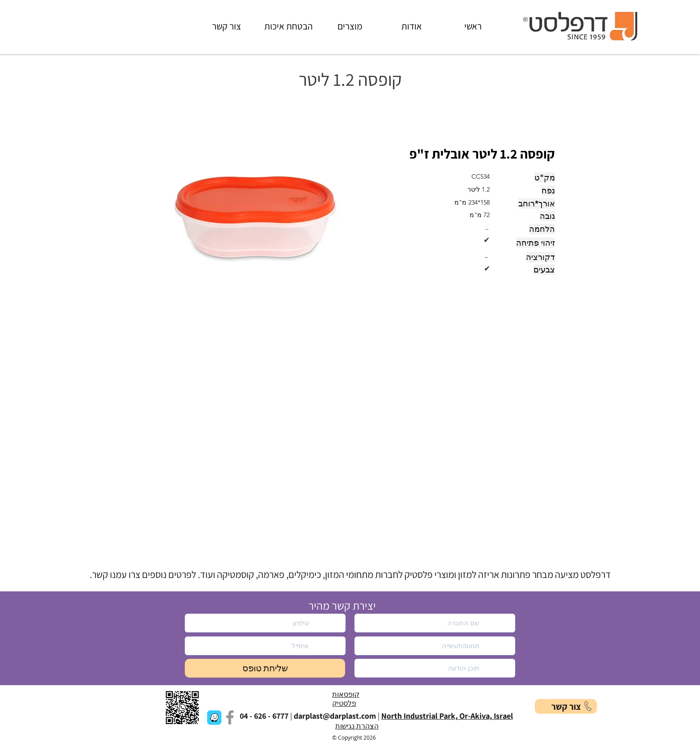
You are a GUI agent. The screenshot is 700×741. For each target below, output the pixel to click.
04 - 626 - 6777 (264, 716)
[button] (258, 214)
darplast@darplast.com (335, 716)
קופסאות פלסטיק (346, 699)
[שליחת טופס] (265, 668)
